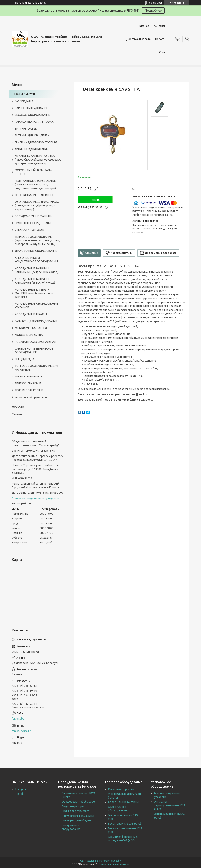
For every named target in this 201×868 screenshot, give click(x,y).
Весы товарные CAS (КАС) (124, 824)
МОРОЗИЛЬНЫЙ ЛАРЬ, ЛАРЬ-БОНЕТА (33, 172)
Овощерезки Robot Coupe (78, 802)
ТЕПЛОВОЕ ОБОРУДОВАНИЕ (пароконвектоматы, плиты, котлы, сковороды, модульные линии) (37, 240)
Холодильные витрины (123, 802)
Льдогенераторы (73, 806)
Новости (161, 39)
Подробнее (153, 10)
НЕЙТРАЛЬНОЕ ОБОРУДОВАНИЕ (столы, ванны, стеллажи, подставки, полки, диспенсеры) (36, 185)
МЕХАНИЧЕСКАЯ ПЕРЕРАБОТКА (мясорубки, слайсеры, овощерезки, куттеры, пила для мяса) (38, 160)
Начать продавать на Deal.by (29, 3)
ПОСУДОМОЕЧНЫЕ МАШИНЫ (33, 216)
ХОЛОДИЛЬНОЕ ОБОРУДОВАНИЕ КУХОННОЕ (36, 306)
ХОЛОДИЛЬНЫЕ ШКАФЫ (31, 314)
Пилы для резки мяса (75, 811)
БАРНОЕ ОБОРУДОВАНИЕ (31, 108)
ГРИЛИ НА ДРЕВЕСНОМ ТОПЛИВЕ (36, 142)
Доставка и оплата (138, 39)
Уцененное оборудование (32, 397)
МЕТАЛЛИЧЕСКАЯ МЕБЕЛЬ (32, 328)
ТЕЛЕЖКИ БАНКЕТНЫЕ (29, 390)
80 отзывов (156, 3)
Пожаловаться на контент (114, 864)
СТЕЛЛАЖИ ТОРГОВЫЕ (30, 230)
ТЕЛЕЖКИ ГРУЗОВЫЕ (28, 383)
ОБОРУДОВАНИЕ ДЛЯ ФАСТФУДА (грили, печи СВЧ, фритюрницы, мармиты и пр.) (37, 206)
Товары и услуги (23, 94)
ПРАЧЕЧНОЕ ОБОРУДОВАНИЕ (33, 223)
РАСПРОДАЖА (24, 101)
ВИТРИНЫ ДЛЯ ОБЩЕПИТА (32, 135)
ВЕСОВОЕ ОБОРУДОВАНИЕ (32, 115)
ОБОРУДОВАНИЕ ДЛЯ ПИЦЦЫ (34, 195)
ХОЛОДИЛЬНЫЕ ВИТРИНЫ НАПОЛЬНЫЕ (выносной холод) (35, 281)
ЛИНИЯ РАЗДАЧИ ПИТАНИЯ (32, 149)
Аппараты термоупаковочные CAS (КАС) (170, 805)
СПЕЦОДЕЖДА (24, 359)
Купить (95, 200)
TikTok (19, 794)
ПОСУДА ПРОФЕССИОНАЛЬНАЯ (35, 342)
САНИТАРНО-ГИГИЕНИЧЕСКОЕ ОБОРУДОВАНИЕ (34, 350)
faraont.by (18, 719)
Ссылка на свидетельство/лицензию (36, 498)
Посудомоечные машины (78, 816)
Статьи (17, 414)
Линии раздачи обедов (76, 820)
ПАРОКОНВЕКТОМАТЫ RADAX (34, 122)
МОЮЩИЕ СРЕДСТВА (29, 335)
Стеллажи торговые (121, 789)
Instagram (21, 789)
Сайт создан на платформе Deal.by (100, 861)
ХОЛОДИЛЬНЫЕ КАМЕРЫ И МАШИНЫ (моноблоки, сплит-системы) (34, 293)
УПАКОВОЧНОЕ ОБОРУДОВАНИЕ (36, 251)
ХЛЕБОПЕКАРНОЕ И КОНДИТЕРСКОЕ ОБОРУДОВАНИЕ (37, 260)
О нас (163, 52)
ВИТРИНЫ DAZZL (26, 129)
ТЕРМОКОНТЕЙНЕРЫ (28, 376)
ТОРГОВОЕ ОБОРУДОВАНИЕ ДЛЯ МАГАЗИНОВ (36, 368)
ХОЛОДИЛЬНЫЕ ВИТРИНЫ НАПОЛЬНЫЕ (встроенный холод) (36, 270)
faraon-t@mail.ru (22, 731)
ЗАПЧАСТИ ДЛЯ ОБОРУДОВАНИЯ (36, 321)
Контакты (160, 26)
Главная (144, 26)
